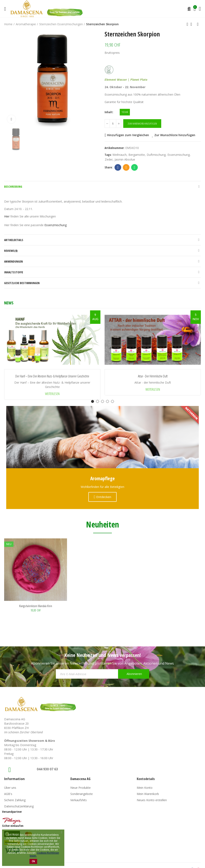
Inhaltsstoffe (14, 272)
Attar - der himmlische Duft (153, 376)
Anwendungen (13, 261)
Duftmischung (156, 155)
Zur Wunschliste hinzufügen (175, 135)
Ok (33, 861)
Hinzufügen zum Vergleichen (128, 135)
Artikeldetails (14, 240)
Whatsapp (135, 167)
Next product (198, 24)
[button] (93, 401)
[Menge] (113, 124)
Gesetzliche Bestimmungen (22, 283)
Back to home (193, 24)
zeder (109, 159)
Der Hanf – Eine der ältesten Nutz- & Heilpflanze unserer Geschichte (52, 376)
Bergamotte (137, 155)
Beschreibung (13, 187)
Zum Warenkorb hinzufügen (142, 124)
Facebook (118, 167)
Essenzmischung (179, 155)
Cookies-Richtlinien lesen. (44, 854)
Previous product (187, 24)
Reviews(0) (11, 251)
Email (126, 167)
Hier (7, 216)
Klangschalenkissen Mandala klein (36, 606)
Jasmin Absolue (125, 159)
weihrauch (120, 155)
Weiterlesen (52, 394)
